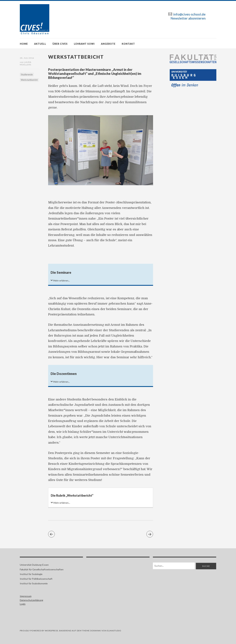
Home (24, 44)
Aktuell (40, 44)
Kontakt (128, 44)
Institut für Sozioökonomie (34, 583)
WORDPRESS (52, 631)
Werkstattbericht (29, 80)
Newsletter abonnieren (188, 18)
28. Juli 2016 (27, 58)
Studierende (27, 75)
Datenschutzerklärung (31, 600)
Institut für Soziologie (31, 574)
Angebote (108, 44)
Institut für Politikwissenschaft (36, 579)
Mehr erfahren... (62, 280)
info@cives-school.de (189, 14)
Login (23, 604)
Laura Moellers (26, 63)
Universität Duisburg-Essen (34, 565)
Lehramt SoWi (84, 44)
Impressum (26, 596)
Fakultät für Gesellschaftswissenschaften (42, 569)
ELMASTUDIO (114, 631)
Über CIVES (60, 44)
